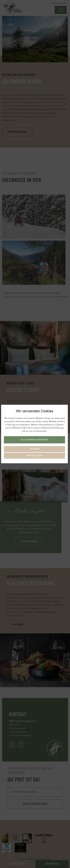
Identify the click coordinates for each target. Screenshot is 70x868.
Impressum (41, 431)
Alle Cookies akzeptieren (34, 440)
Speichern (35, 449)
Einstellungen (35, 456)
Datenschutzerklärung (53, 428)
